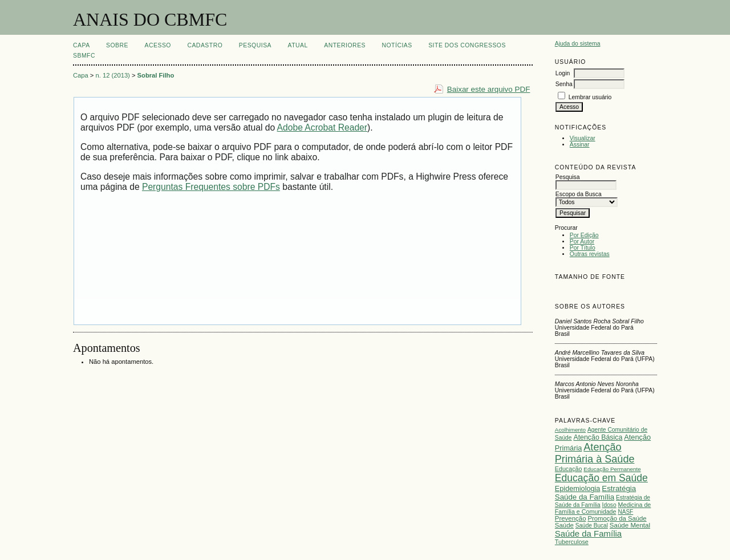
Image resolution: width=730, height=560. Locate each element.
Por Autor (582, 242)
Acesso (158, 45)
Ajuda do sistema (578, 44)
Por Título (583, 248)
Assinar (580, 145)
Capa (82, 45)
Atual (298, 45)
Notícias (397, 45)
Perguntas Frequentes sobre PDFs (211, 187)
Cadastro (205, 45)
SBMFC (84, 56)
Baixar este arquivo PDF (489, 89)
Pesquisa (255, 45)
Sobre (117, 45)
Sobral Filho (156, 75)
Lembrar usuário (590, 97)
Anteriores (345, 45)
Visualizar (583, 138)
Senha (564, 84)
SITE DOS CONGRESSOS (467, 45)
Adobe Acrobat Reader (322, 127)
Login (563, 73)
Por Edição (584, 235)
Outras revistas (590, 254)
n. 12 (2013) (113, 75)
